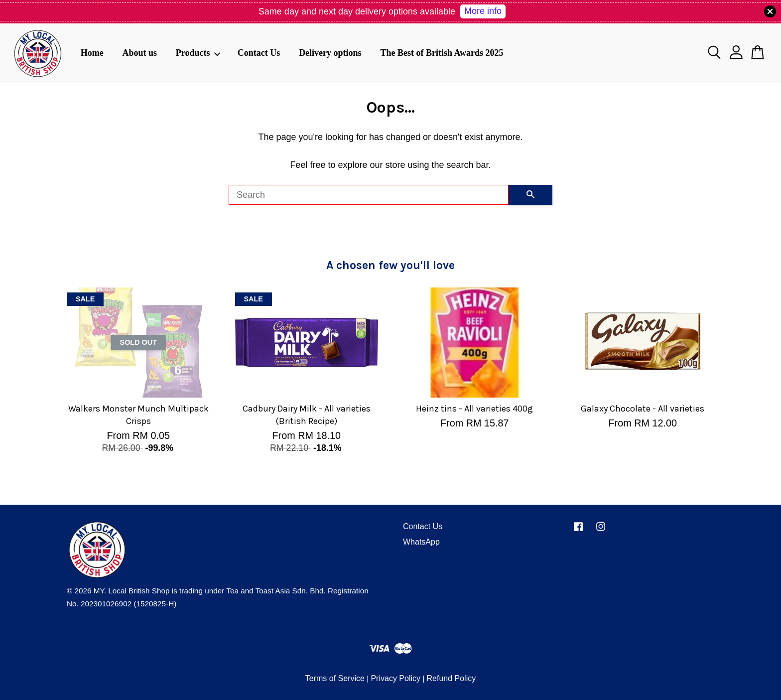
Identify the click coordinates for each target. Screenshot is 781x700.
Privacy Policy (395, 678)
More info (483, 11)
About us (139, 53)
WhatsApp (421, 542)
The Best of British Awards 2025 (442, 53)
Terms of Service (335, 678)
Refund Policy (451, 678)
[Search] (369, 195)
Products (198, 53)
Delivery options (330, 53)
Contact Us (259, 53)
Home (92, 53)
